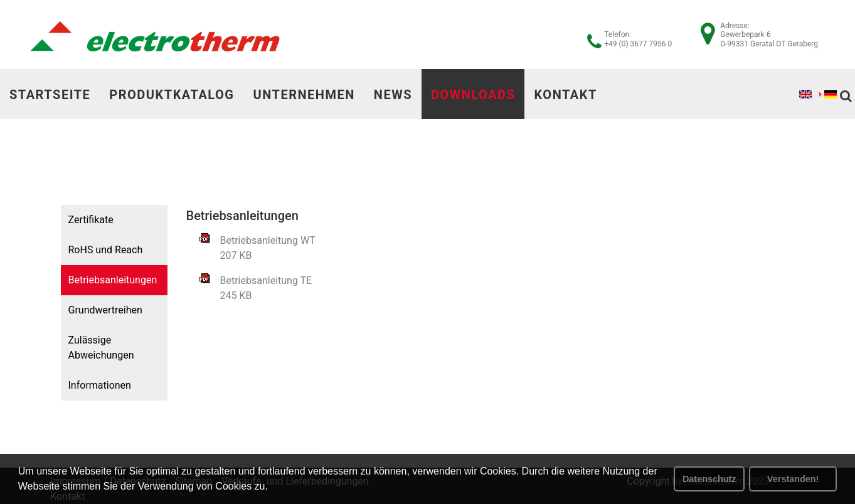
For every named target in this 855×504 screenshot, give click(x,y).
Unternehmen (304, 95)
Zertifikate (90, 220)
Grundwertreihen (105, 310)
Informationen (99, 385)
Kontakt (565, 95)
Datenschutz (709, 479)
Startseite (50, 95)
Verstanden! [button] (793, 479)
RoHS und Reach (105, 250)
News (393, 95)
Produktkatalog (172, 95)
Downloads (473, 95)
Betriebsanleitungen (112, 280)
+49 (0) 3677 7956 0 (638, 44)
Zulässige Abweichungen (101, 348)
